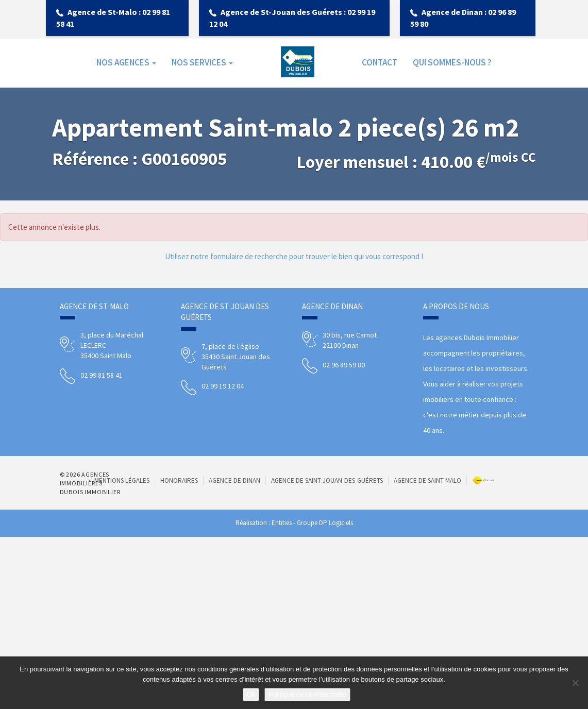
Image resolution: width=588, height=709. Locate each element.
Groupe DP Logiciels (325, 523)
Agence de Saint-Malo (427, 480)
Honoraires (179, 480)
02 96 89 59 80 (344, 365)
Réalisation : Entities (264, 523)
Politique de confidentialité (307, 694)
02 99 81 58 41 (102, 375)
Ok (251, 694)
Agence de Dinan (234, 480)
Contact (380, 62)
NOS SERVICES (202, 62)
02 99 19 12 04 (223, 386)
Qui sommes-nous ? (452, 62)
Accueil (298, 62)
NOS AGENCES (126, 62)
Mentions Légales (122, 480)
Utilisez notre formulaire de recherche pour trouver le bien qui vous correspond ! (294, 256)
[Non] (575, 683)
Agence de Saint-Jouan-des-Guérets (327, 480)
